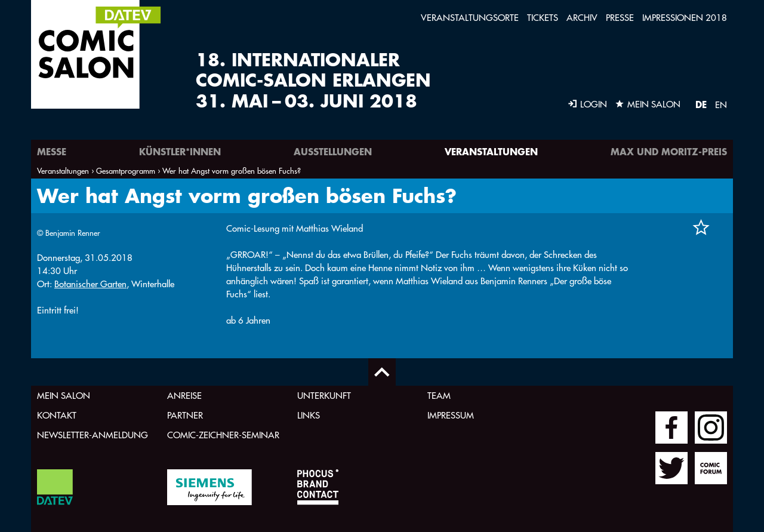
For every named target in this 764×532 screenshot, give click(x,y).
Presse (620, 18)
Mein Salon (64, 396)
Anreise (184, 396)
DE (701, 104)
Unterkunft (324, 396)
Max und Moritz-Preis (669, 151)
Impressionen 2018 (685, 18)
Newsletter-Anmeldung (93, 435)
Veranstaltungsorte (470, 18)
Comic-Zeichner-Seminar (223, 435)
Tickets (543, 18)
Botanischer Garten (90, 284)
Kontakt (57, 415)
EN (721, 105)
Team (439, 396)
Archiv (582, 18)
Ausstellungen (333, 151)
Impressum (451, 415)
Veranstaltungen (491, 151)
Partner (185, 415)
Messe (52, 151)
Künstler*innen (180, 151)
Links (309, 415)
